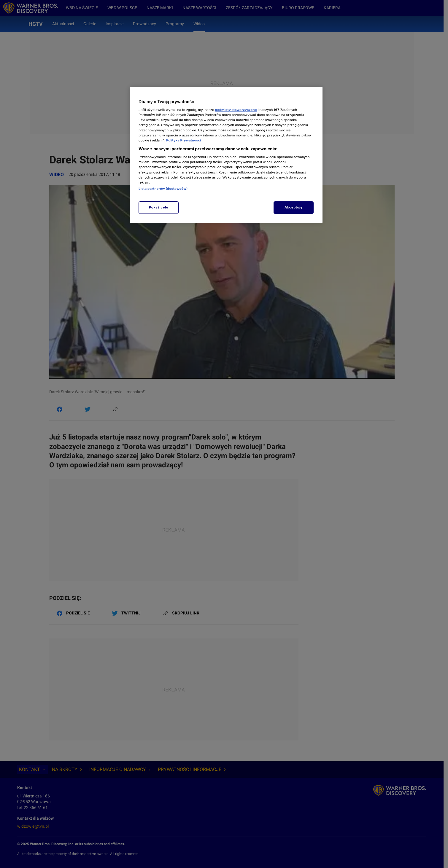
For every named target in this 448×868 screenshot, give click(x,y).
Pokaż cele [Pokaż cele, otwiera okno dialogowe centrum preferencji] (159, 207)
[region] (226, 155)
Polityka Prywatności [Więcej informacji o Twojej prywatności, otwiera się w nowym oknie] (184, 140)
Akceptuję (294, 207)
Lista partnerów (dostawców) (163, 189)
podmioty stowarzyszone (236, 110)
